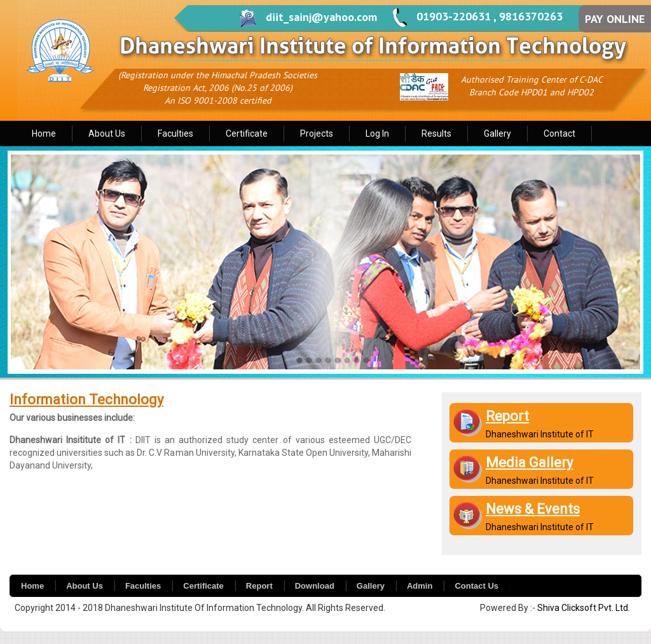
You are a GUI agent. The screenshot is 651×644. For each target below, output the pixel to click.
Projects (317, 134)
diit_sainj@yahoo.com (321, 17)
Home (44, 134)
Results (436, 134)
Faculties (175, 134)
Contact (559, 134)
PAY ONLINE (615, 19)
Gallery (497, 134)
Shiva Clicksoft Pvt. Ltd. (584, 608)
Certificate (247, 134)
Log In (377, 134)
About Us (107, 134)
